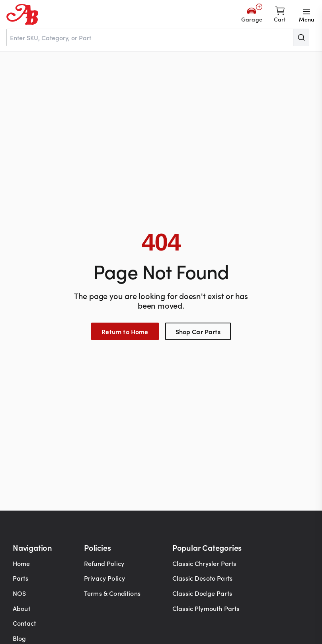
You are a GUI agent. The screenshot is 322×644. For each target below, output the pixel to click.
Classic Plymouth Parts (206, 608)
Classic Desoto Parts (202, 578)
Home (21, 563)
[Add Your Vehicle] (252, 14)
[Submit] (301, 37)
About (21, 608)
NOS (19, 593)
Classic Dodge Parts (202, 593)
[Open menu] (306, 14)
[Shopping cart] (280, 14)
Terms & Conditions (112, 593)
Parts (20, 578)
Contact (24, 623)
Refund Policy (104, 563)
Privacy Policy (104, 578)
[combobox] (158, 37)
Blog (20, 638)
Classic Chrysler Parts (204, 563)
